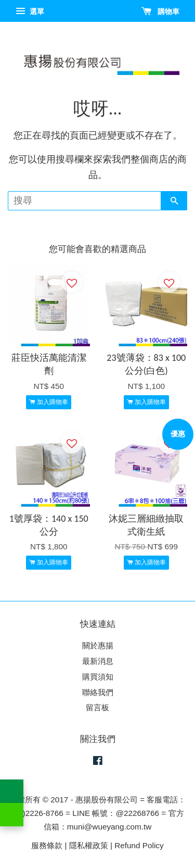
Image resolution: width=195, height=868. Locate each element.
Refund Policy (139, 845)
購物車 (160, 11)
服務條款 (47, 845)
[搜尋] (84, 201)
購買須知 (98, 677)
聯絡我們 (98, 692)
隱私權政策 (89, 845)
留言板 (97, 707)
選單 (30, 11)
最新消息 (98, 661)
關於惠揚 (98, 645)
